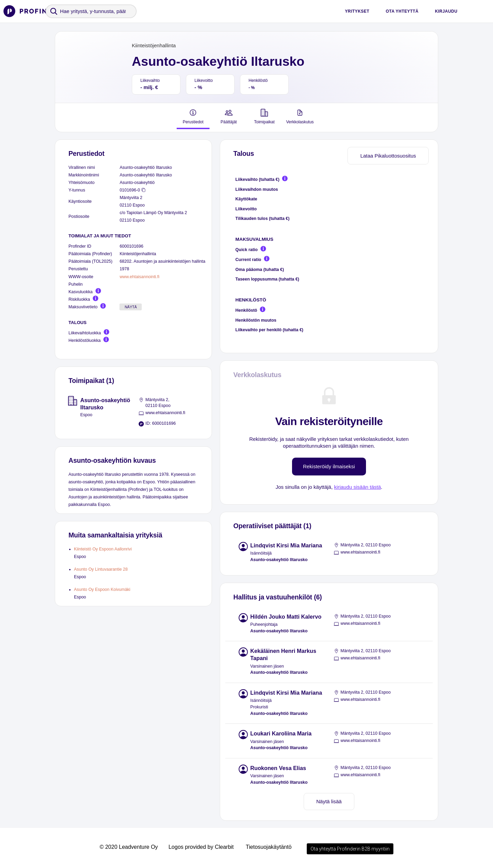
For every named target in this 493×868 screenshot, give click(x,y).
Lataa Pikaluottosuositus (388, 156)
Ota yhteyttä (402, 11)
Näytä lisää (329, 801)
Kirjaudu (446, 11)
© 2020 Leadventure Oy (129, 847)
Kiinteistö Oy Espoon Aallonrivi (103, 549)
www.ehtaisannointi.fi (139, 277)
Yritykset (357, 11)
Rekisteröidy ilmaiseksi (329, 466)
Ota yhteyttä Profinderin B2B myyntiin (350, 849)
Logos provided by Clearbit (201, 847)
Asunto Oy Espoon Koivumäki (102, 590)
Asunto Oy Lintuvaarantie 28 (101, 569)
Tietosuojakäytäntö (269, 847)
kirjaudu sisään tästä (358, 487)
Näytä (131, 307)
